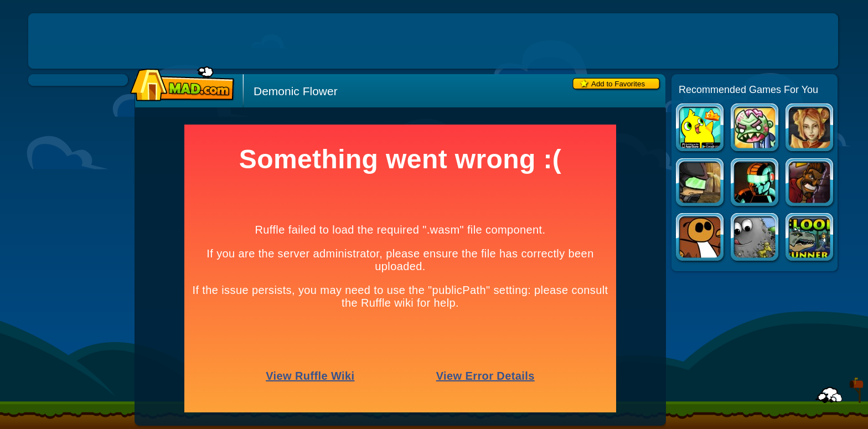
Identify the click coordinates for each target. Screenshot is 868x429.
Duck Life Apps (701, 129)
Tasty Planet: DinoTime (755, 238)
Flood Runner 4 (810, 238)
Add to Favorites (618, 84)
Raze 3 (755, 184)
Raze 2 (701, 184)
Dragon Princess (810, 129)
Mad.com (179, 84)
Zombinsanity (755, 129)
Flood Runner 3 (701, 238)
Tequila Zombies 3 (810, 184)
